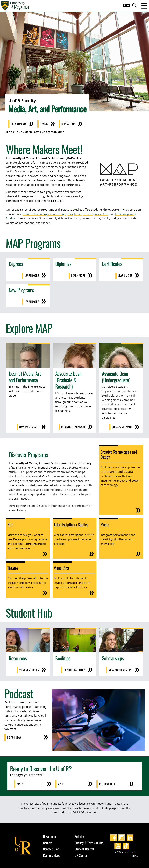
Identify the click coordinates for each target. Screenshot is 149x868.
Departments (19, 124)
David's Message (29, 427)
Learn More (32, 276)
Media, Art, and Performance (44, 132)
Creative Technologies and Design (44, 214)
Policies (79, 836)
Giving (45, 124)
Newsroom (49, 836)
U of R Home (14, 132)
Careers (48, 842)
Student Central (84, 848)
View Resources (29, 669)
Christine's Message (73, 427)
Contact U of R (52, 848)
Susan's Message (121, 427)
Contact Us (70, 124)
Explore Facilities (74, 669)
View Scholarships (120, 669)
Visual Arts (101, 214)
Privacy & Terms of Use (89, 842)
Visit (61, 783)
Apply (20, 783)
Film (70, 214)
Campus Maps (51, 854)
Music (78, 214)
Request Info (107, 783)
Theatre (88, 214)
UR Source (81, 854)
